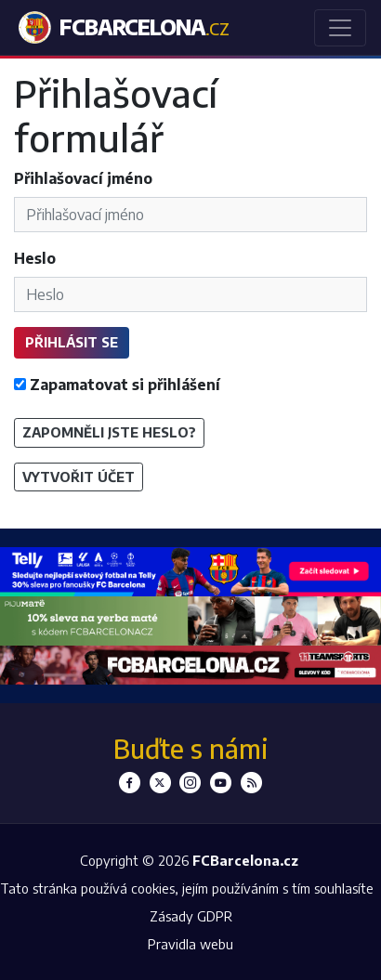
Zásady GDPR (191, 916)
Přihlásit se (72, 342)
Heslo (35, 258)
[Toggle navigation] (340, 28)
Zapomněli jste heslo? (109, 432)
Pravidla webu (190, 944)
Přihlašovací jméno (83, 178)
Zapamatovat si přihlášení (117, 385)
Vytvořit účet (79, 477)
